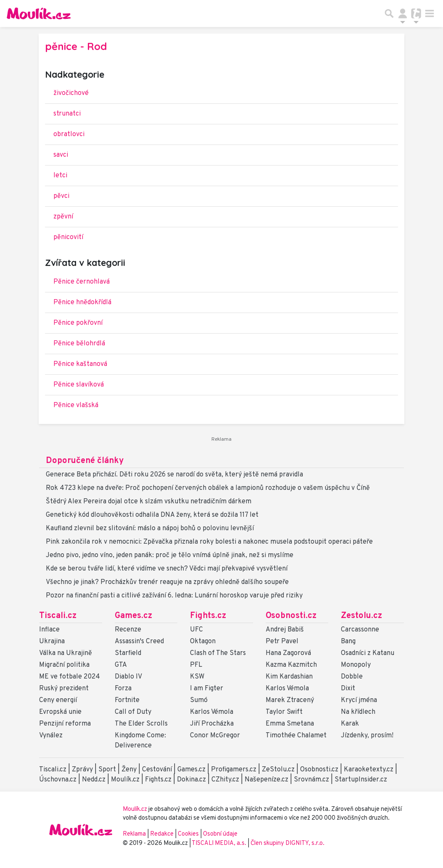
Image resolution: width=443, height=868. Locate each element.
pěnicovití (68, 237)
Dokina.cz (191, 780)
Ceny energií (58, 700)
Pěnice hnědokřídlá (82, 302)
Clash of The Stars (218, 653)
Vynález (51, 736)
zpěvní (63, 217)
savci (61, 155)
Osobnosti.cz (291, 616)
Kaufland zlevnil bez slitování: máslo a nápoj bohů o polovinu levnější (150, 529)
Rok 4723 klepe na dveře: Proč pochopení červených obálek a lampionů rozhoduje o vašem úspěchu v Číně (208, 488)
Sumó (199, 700)
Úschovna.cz (58, 780)
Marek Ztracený (290, 700)
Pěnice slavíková (79, 385)
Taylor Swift (284, 712)
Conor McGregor (215, 736)
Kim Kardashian (289, 677)
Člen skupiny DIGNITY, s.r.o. (287, 843)
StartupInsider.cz (361, 780)
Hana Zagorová (288, 653)
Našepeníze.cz (266, 780)
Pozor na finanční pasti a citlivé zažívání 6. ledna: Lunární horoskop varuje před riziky (174, 596)
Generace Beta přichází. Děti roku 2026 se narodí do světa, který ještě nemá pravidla (174, 475)
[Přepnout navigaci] (403, 13)
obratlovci (69, 134)
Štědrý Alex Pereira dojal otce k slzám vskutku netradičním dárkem (149, 502)
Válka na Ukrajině (66, 653)
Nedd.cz (94, 780)
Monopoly (356, 665)
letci (60, 176)
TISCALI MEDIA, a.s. (220, 843)
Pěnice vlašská (76, 405)
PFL (196, 665)
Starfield (128, 653)
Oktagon (203, 642)
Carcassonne (360, 630)
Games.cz (133, 616)
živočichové (71, 93)
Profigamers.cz (234, 770)
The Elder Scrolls (141, 724)
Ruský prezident (64, 689)
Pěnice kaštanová (80, 364)
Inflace (49, 630)
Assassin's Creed (139, 642)
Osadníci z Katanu (368, 653)
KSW (197, 677)
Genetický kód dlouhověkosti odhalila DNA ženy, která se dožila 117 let (152, 515)
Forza (123, 689)
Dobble (352, 677)
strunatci (67, 114)
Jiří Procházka (212, 724)
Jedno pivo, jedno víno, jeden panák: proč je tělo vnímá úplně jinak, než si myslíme (170, 555)
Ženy (129, 770)
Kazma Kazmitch (291, 665)
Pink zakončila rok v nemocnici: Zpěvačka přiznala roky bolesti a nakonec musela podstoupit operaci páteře (209, 542)
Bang (348, 642)
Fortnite (127, 700)
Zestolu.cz (361, 616)
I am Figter (207, 689)
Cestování (157, 770)
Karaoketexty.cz (369, 770)
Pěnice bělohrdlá (79, 344)
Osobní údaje (220, 834)
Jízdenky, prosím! (367, 736)
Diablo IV (128, 677)
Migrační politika (64, 665)
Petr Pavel (282, 642)
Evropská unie (60, 712)
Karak (350, 724)
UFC (196, 630)
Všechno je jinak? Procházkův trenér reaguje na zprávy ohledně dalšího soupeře (167, 582)
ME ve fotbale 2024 (70, 677)
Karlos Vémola (212, 712)
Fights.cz (208, 616)
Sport (107, 770)
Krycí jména (359, 700)
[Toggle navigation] (430, 13)
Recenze (128, 630)
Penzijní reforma (65, 724)
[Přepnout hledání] (389, 13)
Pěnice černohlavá (82, 282)
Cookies (188, 834)
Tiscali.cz (58, 616)
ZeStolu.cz (278, 770)
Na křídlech (358, 712)
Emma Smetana (290, 724)
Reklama (134, 834)
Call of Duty (133, 712)
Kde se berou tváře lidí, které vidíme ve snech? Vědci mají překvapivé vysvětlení (167, 569)
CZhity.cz (225, 780)
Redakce (162, 834)
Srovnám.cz (311, 780)
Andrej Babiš (285, 630)
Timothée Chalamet (296, 736)
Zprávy (82, 770)
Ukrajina (52, 642)
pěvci (61, 196)
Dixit (348, 689)
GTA (121, 665)
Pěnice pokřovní (78, 323)
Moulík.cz (125, 780)
